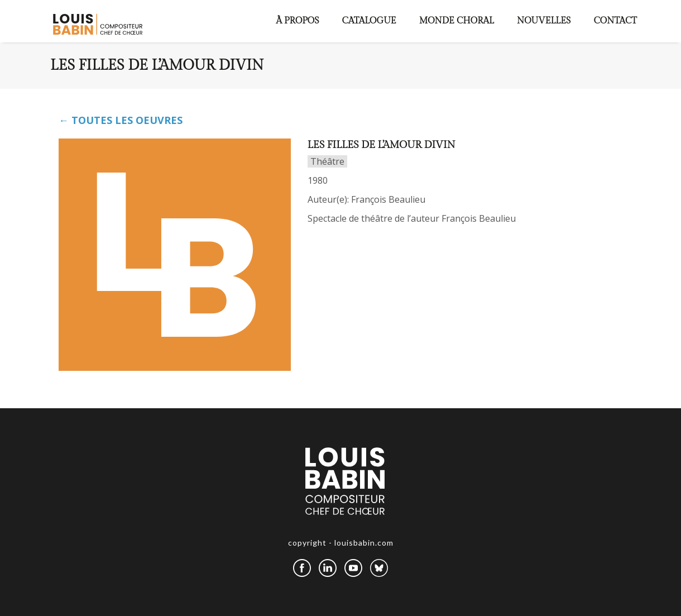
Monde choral (457, 21)
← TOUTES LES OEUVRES (121, 120)
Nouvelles (544, 21)
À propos (298, 21)
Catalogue (369, 21)
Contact (615, 21)
